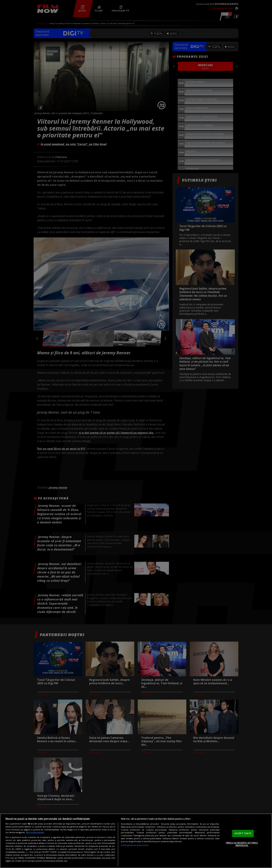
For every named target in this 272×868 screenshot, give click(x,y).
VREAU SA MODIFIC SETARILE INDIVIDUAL (242, 844)
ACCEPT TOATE (243, 833)
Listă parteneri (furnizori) (134, 845)
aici (27, 852)
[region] (136, 841)
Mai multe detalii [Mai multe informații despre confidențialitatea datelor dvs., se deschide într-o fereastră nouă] (35, 832)
